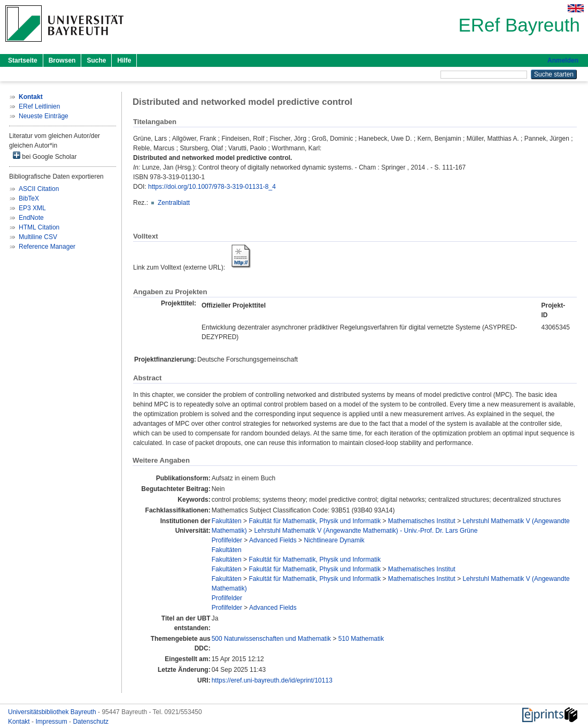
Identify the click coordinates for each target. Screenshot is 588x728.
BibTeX (29, 198)
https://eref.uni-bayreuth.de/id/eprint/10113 (272, 680)
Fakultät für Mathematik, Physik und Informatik (315, 521)
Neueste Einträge (44, 116)
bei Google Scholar (45, 156)
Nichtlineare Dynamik (334, 540)
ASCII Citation (39, 189)
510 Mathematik (361, 639)
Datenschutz (91, 722)
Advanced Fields (273, 540)
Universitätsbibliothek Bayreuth (53, 712)
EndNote (31, 218)
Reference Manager (47, 247)
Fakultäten (227, 521)
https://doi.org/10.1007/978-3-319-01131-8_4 (212, 187)
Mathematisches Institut (422, 521)
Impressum (52, 722)
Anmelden (563, 60)
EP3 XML (32, 208)
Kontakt (20, 722)
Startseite (23, 60)
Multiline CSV (38, 237)
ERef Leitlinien (39, 106)
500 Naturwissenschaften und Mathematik (271, 639)
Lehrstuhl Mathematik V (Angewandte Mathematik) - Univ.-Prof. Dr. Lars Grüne (366, 531)
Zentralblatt (174, 203)
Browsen (62, 60)
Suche (96, 60)
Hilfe (124, 60)
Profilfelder (227, 540)
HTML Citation (39, 227)
